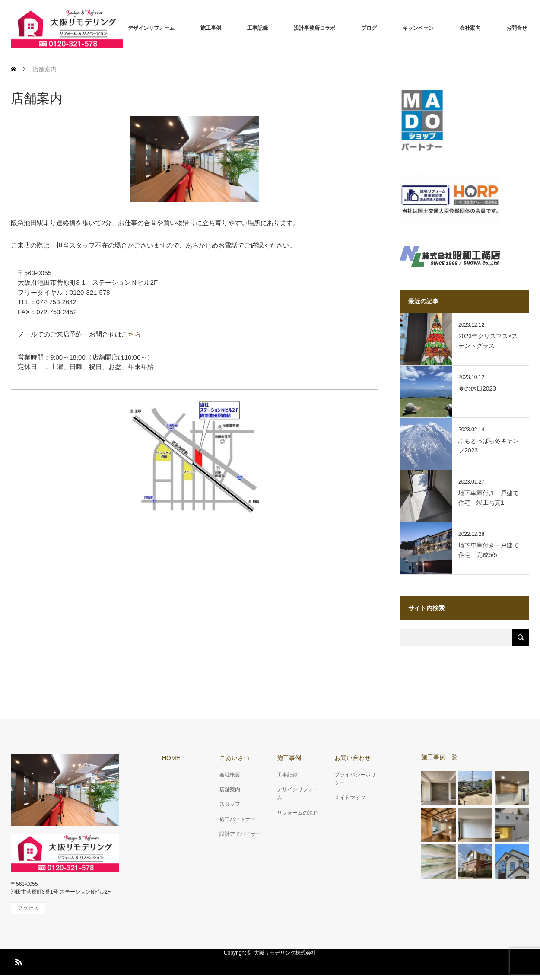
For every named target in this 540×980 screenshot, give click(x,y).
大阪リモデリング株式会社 (285, 953)
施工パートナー (238, 819)
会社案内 (470, 28)
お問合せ (517, 28)
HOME (171, 758)
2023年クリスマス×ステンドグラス (488, 341)
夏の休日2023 (477, 388)
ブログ (369, 28)
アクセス (28, 908)
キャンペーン (418, 28)
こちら (131, 334)
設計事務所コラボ (314, 28)
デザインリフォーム (151, 28)
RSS (17, 961)
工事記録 (257, 28)
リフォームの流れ (298, 813)
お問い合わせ (353, 758)
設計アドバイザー (240, 834)
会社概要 (230, 775)
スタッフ (230, 804)
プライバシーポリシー (355, 779)
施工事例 (211, 28)
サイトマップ (350, 798)
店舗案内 (230, 789)
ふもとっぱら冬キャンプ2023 (489, 445)
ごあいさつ (235, 758)
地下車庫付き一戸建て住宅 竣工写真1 (489, 498)
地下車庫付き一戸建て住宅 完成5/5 (489, 550)
